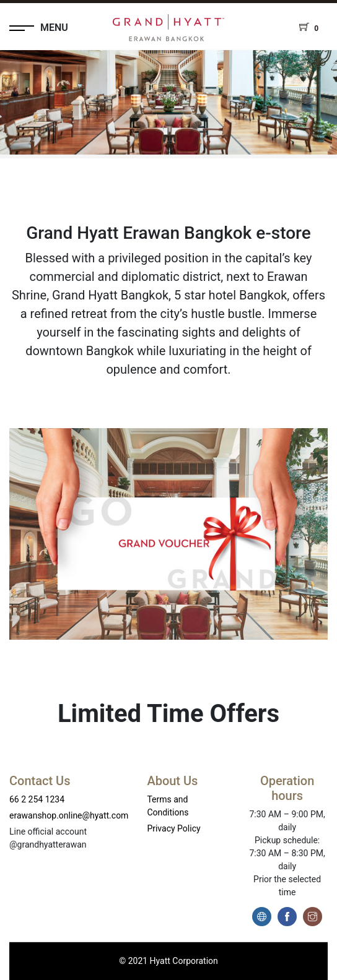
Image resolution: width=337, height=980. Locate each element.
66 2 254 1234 (37, 799)
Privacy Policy (173, 828)
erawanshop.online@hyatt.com (69, 815)
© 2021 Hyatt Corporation (168, 961)
